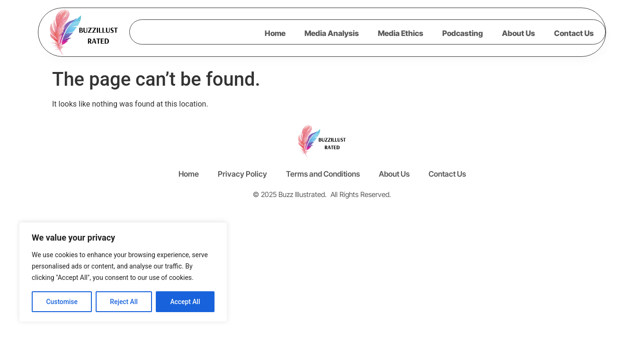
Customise (62, 302)
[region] (123, 272)
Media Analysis (332, 33)
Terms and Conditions (323, 174)
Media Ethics (401, 33)
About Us (519, 33)
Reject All (124, 302)
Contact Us (574, 33)
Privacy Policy (242, 174)
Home (275, 33)
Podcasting (463, 33)
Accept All (185, 302)
